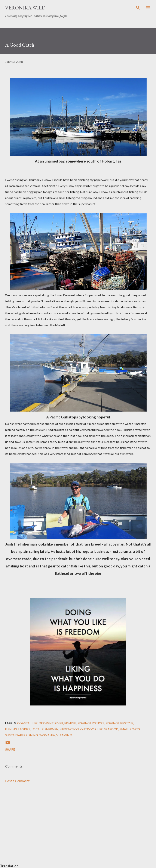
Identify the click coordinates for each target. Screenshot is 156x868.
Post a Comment (17, 781)
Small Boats (130, 729)
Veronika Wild (25, 8)
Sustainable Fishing (22, 735)
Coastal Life (27, 723)
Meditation (69, 729)
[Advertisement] (78, 827)
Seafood (111, 729)
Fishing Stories (18, 729)
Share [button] (10, 749)
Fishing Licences (91, 723)
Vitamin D (64, 735)
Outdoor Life (91, 729)
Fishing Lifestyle (119, 723)
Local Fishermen (45, 729)
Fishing (70, 723)
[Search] (138, 8)
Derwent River (51, 723)
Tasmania (47, 735)
